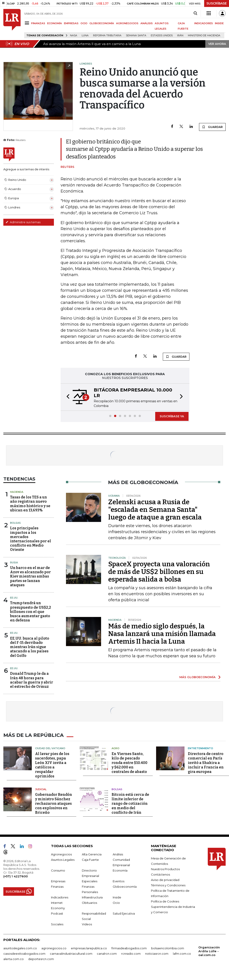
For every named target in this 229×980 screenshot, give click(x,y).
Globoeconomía (125, 886)
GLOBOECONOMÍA (102, 23)
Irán (180, 36)
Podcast (57, 913)
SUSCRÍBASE (217, 3)
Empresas (58, 881)
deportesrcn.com (41, 958)
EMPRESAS (71, 23)
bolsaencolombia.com (168, 948)
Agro (116, 748)
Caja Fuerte (90, 859)
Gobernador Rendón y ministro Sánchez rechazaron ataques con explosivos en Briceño (54, 803)
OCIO (84, 23)
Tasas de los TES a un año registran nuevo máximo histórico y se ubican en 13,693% (30, 504)
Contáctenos (160, 874)
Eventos (119, 881)
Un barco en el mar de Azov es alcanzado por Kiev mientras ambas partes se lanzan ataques (30, 576)
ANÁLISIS (147, 23)
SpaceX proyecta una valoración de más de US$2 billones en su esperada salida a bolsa (159, 572)
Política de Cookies (165, 901)
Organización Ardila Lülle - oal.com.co (209, 951)
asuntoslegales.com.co (20, 948)
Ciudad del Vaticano (50, 748)
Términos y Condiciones (168, 885)
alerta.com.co (14, 958)
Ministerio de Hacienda (204, 36)
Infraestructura (92, 897)
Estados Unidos (162, 36)
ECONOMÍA (55, 23)
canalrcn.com (107, 953)
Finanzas (57, 886)
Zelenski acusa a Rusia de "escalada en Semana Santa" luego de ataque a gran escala (155, 510)
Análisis (118, 854)
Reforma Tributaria (107, 36)
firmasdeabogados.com (129, 948)
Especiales (90, 881)
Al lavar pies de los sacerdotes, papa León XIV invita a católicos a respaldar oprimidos (52, 765)
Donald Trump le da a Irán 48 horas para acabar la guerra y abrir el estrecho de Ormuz (32, 680)
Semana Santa (136, 36)
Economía (120, 870)
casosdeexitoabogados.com (24, 953)
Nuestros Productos (165, 869)
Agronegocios (61, 854)
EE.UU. (14, 598)
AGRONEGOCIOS (127, 23)
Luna (85, 36)
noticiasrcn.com (157, 953)
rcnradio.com (131, 953)
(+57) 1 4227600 (16, 876)
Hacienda (17, 492)
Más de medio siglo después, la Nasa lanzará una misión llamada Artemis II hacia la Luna (162, 634)
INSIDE (219, 23)
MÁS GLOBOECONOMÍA (197, 677)
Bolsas (15, 523)
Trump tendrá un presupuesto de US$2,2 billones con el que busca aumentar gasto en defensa (31, 612)
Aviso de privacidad (165, 879)
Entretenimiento (200, 748)
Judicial (41, 789)
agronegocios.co (54, 948)
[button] (67, 397)
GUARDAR (212, 127)
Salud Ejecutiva (124, 913)
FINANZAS (38, 23)
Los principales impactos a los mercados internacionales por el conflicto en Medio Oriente (31, 539)
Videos (87, 924)
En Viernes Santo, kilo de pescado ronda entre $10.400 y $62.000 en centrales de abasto (129, 762)
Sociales (57, 924)
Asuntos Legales (63, 859)
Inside (117, 897)
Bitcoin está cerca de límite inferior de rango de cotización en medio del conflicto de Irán (130, 803)
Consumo (58, 870)
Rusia (14, 562)
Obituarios (89, 902)
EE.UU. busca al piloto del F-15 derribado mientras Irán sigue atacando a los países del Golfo (30, 647)
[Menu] (28, 23)
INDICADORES (204, 23)
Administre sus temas (23, 222)
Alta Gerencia (92, 854)
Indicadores (60, 897)
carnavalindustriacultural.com (71, 953)
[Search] (195, 13)
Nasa (74, 36)
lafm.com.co (182, 953)
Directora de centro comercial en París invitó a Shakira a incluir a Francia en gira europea (206, 762)
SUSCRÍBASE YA (172, 416)
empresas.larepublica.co (89, 948)
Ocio (116, 902)
